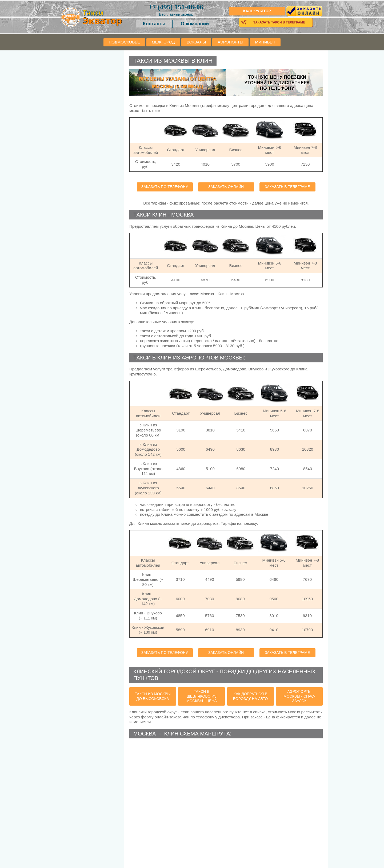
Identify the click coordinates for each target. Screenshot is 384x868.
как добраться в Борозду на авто (251, 696)
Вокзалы (196, 42)
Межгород (163, 42)
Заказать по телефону (165, 187)
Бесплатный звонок (176, 14)
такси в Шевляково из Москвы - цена (202, 696)
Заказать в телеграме (287, 187)
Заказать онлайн (226, 187)
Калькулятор (257, 11)
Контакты (154, 24)
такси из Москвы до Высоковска (153, 696)
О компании (195, 24)
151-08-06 (176, 7)
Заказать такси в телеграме (279, 22)
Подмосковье (124, 42)
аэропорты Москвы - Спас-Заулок (299, 696)
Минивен (265, 42)
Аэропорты (230, 42)
